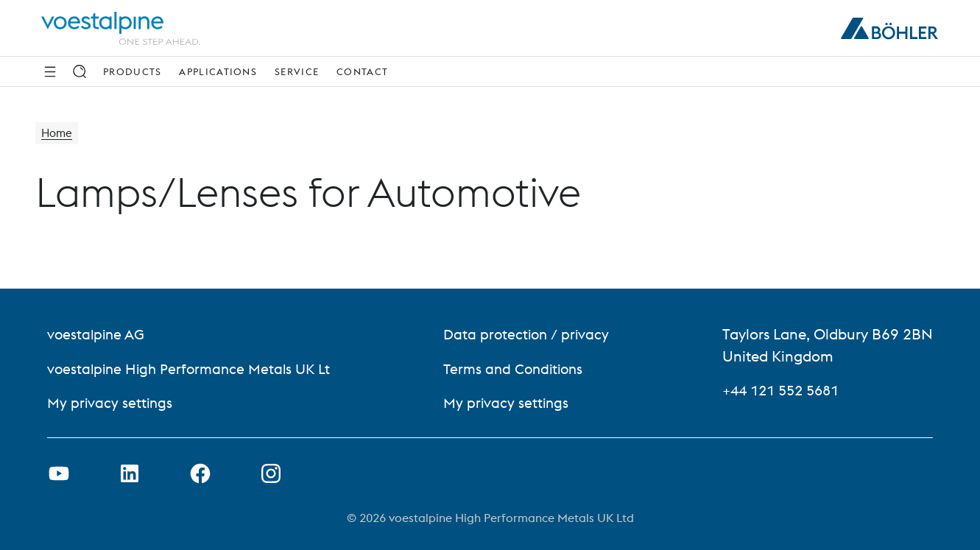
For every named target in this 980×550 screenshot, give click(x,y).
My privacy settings (111, 402)
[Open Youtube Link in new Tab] (59, 473)
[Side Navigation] (50, 71)
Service (297, 71)
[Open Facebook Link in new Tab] (200, 473)
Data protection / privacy (531, 335)
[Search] (80, 71)
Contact (362, 71)
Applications (218, 71)
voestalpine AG (98, 335)
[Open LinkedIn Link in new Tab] (130, 473)
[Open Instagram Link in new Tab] (271, 473)
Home (58, 134)
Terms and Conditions (519, 369)
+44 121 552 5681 (785, 391)
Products (132, 71)
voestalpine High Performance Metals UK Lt (193, 369)
